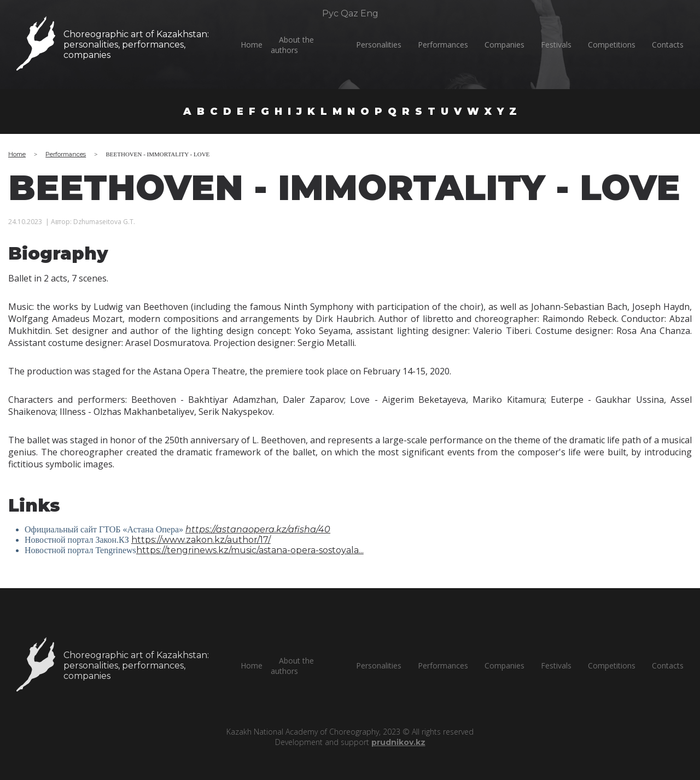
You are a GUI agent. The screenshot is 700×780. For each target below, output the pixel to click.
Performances (443, 45)
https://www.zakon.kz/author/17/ (201, 540)
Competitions (612, 45)
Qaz (349, 13)
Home (252, 45)
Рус (330, 13)
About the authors (292, 45)
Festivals (556, 45)
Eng (369, 13)
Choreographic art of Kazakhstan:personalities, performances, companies (136, 45)
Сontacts (668, 45)
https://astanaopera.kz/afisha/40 (258, 529)
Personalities (379, 45)
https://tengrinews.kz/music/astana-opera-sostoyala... (250, 550)
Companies (504, 45)
